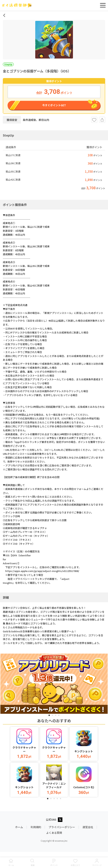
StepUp (8, 64)
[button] (24, 744)
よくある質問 (54, 833)
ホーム (19, 827)
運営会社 (88, 827)
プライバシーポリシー (62, 827)
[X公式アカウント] (60, 820)
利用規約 (36, 827)
